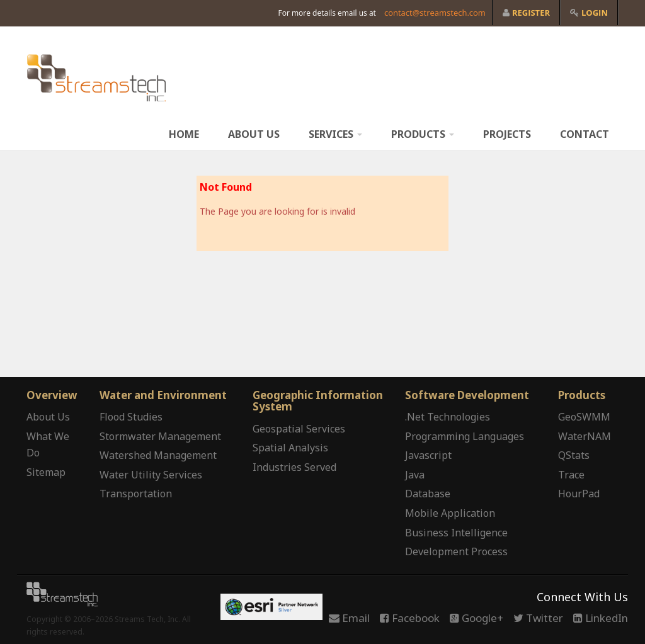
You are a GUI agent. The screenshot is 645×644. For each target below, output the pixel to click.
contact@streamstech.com (435, 13)
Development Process (456, 551)
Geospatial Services (299, 429)
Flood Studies (131, 417)
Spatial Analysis (290, 448)
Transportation (136, 494)
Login (589, 13)
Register (526, 13)
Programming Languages (465, 436)
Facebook (410, 618)
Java (415, 475)
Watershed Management (158, 455)
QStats (574, 455)
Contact (585, 134)
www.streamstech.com (96, 78)
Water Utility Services (151, 475)
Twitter (538, 618)
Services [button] (335, 134)
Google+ (477, 618)
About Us (254, 134)
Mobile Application (450, 513)
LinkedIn (601, 618)
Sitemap (46, 472)
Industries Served (294, 467)
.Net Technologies (448, 417)
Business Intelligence (456, 533)
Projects (507, 134)
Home (184, 134)
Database (428, 494)
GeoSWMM (584, 417)
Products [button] (423, 134)
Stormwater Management (160, 436)
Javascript (428, 455)
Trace (571, 475)
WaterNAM (585, 436)
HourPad (579, 494)
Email (349, 618)
